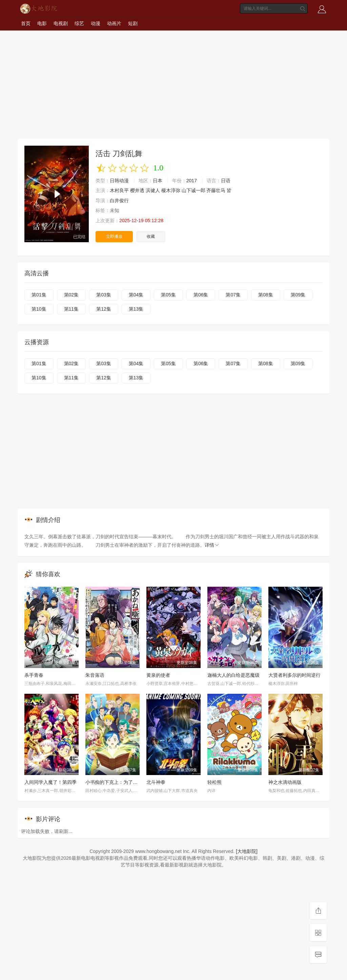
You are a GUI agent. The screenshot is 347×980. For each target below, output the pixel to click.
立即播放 (114, 236)
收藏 (151, 236)
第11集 (72, 309)
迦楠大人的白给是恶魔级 (233, 675)
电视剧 (61, 23)
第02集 (72, 295)
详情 (212, 545)
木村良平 (119, 190)
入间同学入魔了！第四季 (50, 782)
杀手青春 (34, 675)
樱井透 (137, 190)
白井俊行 (119, 201)
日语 (226, 181)
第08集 (266, 295)
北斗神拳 (156, 782)
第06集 (201, 295)
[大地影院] (247, 851)
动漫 (96, 23)
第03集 (104, 295)
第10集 (39, 309)
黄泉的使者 (158, 675)
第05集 (168, 295)
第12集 (104, 309)
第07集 (233, 295)
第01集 (39, 295)
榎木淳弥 (171, 190)
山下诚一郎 (193, 190)
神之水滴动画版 (285, 782)
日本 (158, 181)
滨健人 (153, 190)
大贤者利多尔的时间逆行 (294, 675)
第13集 (136, 309)
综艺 (79, 23)
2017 (192, 181)
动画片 (114, 23)
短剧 (133, 23)
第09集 (298, 295)
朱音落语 (95, 675)
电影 (42, 23)
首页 (26, 23)
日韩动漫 (119, 181)
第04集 (136, 295)
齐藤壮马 (216, 190)
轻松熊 (215, 782)
